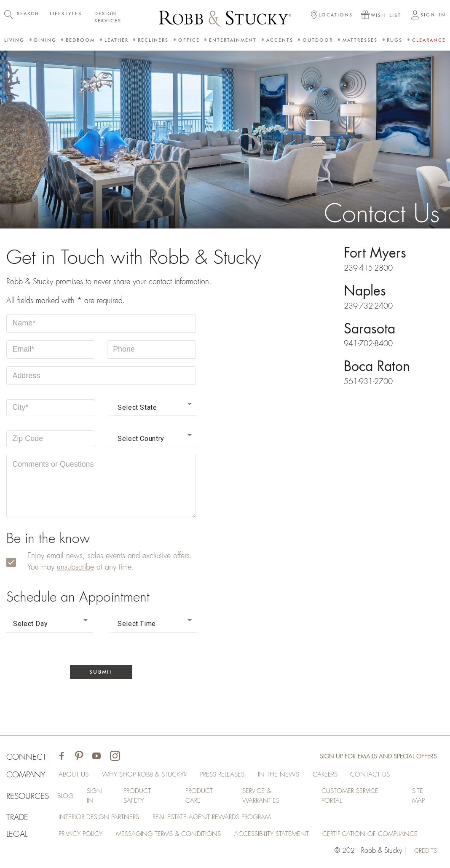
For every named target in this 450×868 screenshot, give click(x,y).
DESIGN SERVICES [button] (108, 17)
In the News (291, 775)
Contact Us (386, 775)
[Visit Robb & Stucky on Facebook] (62, 757)
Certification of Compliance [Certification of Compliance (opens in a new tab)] (385, 836)
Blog (64, 797)
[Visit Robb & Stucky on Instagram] (115, 757)
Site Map (419, 797)
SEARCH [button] (28, 13)
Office (189, 40)
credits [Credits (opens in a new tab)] (425, 853)
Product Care (199, 797)
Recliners (153, 40)
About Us (75, 775)
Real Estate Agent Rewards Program (219, 819)
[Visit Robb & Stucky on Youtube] (97, 757)
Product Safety (137, 797)
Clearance (429, 40)
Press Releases (233, 775)
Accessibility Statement (283, 836)
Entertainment (233, 40)
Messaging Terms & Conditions (175, 836)
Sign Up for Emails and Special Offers (378, 757)
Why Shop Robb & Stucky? (150, 775)
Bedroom (80, 40)
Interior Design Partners (102, 819)
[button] (332, 16)
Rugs (395, 40)
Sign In (94, 797)
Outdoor (318, 40)
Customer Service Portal (351, 797)
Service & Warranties (261, 797)
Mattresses (360, 40)
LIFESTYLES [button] (66, 13)
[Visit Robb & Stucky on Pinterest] (79, 757)
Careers (339, 775)
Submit (101, 672)
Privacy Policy (83, 836)
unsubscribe (75, 567)
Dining (45, 40)
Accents (280, 40)
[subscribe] (16, 563)
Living (14, 40)
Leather (117, 40)
